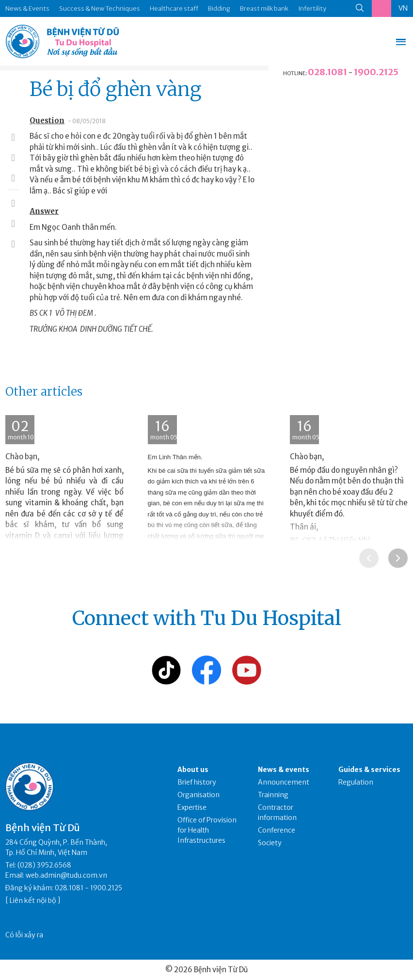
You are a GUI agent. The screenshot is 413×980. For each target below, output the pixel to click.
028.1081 (327, 72)
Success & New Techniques (100, 8)
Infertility (312, 8)
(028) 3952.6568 (44, 865)
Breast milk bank (264, 8)
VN (403, 8)
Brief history (197, 782)
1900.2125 (376, 72)
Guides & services (369, 770)
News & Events (27, 8)
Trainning (273, 795)
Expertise (192, 807)
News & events (284, 770)
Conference (277, 830)
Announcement (284, 782)
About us (193, 770)
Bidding (219, 8)
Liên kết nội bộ (33, 900)
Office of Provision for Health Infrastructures (207, 830)
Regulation (356, 782)
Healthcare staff (174, 8)
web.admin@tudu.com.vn (66, 875)
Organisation (199, 795)
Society (270, 843)
